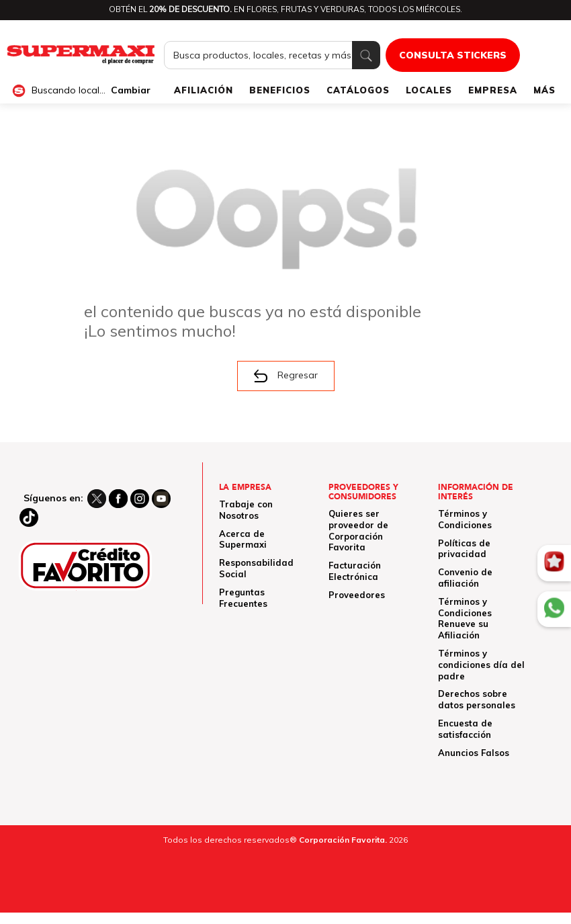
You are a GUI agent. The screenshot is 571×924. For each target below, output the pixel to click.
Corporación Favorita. (343, 840)
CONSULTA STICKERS (453, 55)
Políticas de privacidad (464, 549)
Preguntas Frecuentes (243, 598)
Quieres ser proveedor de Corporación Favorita (358, 530)
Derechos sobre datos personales (477, 699)
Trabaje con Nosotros (246, 510)
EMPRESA (493, 90)
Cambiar (131, 90)
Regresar (286, 376)
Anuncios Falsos (474, 753)
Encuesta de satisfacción (465, 729)
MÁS (544, 90)
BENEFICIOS (280, 90)
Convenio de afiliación (465, 578)
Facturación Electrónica (355, 571)
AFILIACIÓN (204, 90)
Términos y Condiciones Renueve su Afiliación (465, 618)
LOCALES (429, 90)
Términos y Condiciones (465, 519)
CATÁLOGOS (358, 90)
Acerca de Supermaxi (243, 539)
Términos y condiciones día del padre (481, 665)
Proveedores (357, 595)
